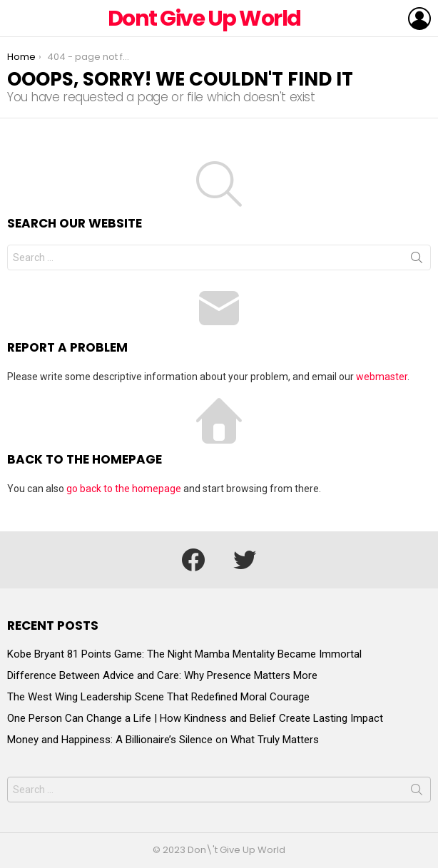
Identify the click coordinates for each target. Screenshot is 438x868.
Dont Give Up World (204, 19)
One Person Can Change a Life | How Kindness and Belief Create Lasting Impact (195, 718)
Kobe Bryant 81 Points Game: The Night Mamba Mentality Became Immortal (184, 654)
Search (417, 260)
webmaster (382, 377)
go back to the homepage (124, 489)
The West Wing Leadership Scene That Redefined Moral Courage (158, 697)
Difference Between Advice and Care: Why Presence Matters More (162, 675)
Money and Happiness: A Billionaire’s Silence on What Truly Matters (163, 740)
